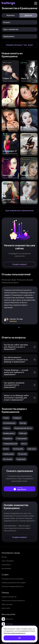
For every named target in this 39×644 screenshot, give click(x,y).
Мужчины (11, 15)
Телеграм (7, 624)
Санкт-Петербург (8, 561)
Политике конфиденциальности (15, 633)
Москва (4, 557)
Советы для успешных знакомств (13, 601)
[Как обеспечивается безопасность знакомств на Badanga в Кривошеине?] (20, 360)
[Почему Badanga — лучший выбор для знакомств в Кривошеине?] (20, 372)
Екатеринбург (6, 568)
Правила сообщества (9, 597)
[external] (20, 489)
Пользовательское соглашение (12, 579)
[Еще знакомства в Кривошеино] (20, 211)
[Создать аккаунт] (20, 264)
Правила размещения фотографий (14, 583)
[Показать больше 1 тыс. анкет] (19, 45)
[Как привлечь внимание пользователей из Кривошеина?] (20, 385)
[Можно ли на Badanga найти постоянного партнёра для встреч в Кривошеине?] (20, 398)
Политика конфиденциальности (13, 586)
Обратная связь (7, 604)
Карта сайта (6, 608)
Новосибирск (6, 565)
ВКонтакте (7, 619)
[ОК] (19, 638)
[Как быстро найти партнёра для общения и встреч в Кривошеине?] (20, 347)
